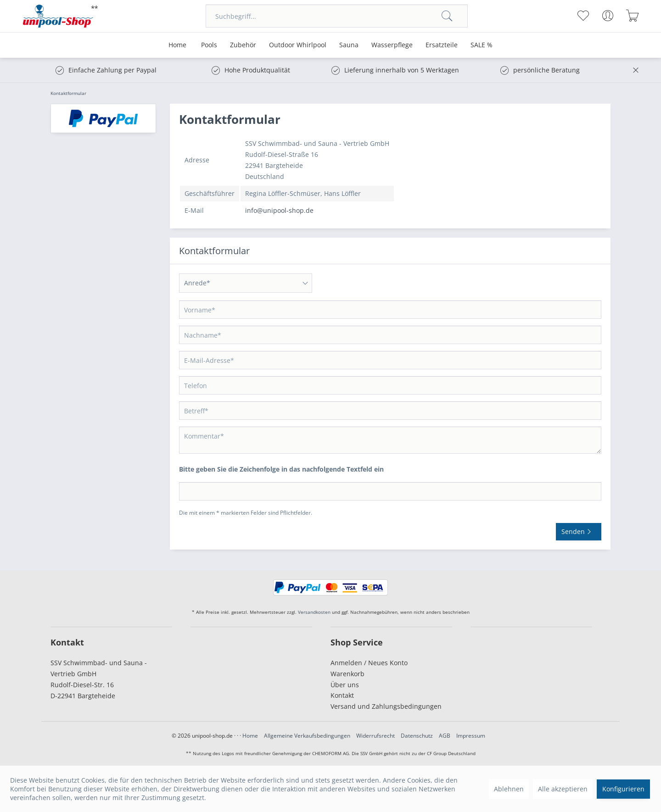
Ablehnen (509, 789)
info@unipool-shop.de (279, 210)
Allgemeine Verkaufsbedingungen (307, 736)
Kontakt (342, 695)
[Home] (177, 45)
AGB (445, 736)
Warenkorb (347, 674)
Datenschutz (417, 736)
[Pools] (209, 45)
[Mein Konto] (608, 16)
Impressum (471, 736)
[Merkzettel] (583, 16)
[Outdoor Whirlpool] (298, 45)
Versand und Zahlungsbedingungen (386, 706)
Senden (579, 530)
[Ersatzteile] (442, 45)
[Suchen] (447, 16)
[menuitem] (337, 16)
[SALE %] (482, 45)
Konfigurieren (623, 789)
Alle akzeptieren (563, 789)
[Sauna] (349, 45)
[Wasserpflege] (392, 45)
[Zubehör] (243, 45)
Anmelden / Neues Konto (369, 663)
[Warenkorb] (632, 16)
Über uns (345, 685)
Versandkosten (314, 612)
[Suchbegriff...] (337, 16)
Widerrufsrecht (375, 736)
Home (250, 736)
